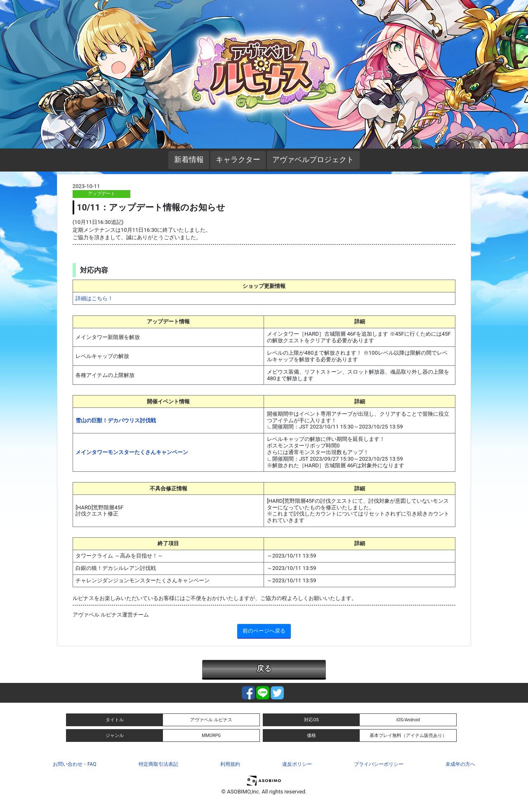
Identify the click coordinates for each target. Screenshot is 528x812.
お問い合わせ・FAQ (74, 764)
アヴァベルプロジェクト (313, 160)
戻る (264, 668)
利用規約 (230, 764)
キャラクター (238, 160)
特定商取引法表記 (158, 764)
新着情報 (189, 160)
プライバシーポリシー (379, 764)
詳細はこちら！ (94, 298)
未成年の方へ (460, 764)
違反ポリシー (297, 764)
